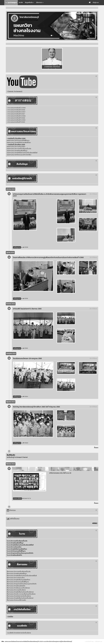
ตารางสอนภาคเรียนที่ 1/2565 (16, 122)
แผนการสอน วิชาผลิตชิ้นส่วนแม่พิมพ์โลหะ (19, 143)
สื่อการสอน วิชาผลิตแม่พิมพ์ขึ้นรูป (17, 574)
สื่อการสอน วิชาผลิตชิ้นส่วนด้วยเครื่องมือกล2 (20, 592)
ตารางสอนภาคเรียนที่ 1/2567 (16, 114)
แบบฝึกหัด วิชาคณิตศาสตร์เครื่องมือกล (19, 633)
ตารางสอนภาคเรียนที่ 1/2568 (16, 110)
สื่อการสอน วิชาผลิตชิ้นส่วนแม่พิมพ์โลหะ (19, 580)
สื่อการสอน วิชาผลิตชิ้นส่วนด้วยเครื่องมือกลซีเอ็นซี (22, 576)
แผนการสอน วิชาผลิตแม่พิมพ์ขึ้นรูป (17, 151)
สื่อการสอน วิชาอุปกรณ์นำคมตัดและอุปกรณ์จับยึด (22, 584)
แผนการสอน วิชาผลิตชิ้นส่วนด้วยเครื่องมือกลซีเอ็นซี (22, 153)
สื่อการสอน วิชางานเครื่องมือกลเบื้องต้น (19, 572)
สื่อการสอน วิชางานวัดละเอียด (16, 578)
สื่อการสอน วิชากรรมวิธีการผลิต (16, 600)
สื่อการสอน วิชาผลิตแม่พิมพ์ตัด (16, 586)
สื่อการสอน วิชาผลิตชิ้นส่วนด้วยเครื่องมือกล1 (20, 598)
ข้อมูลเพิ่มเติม (29, 2)
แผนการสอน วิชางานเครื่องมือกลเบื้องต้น (19, 149)
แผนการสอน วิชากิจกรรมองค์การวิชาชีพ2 (19, 155)
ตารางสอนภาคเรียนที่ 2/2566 (17, 116)
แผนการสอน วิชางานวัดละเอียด (16, 147)
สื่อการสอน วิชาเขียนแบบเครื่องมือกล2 (18, 588)
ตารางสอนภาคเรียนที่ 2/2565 (17, 120)
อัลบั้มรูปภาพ (17, 247)
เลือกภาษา (40, 2)
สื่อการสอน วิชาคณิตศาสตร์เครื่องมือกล (19, 596)
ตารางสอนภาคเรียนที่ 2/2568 (17, 108)
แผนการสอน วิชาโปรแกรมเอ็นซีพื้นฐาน (18, 140)
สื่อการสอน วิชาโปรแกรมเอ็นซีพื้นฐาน (18, 582)
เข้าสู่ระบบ (96, 2)
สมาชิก (21, 2)
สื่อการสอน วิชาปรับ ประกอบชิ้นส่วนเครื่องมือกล (21, 594)
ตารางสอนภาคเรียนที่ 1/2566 (16, 118)
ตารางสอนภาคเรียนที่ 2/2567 (17, 112)
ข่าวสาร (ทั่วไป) (17, 499)
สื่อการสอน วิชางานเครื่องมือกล (16, 590)
